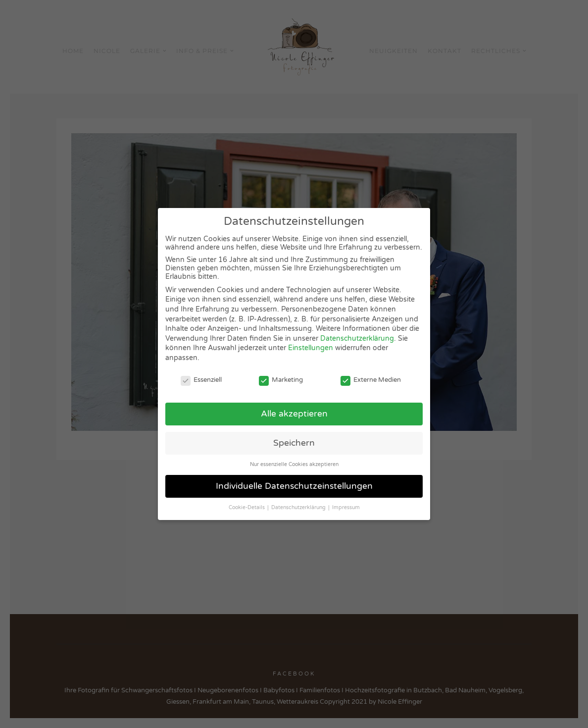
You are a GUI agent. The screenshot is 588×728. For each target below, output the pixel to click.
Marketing (281, 380)
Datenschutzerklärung (357, 338)
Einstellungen (311, 348)
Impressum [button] (346, 507)
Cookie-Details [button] (247, 507)
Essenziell (201, 380)
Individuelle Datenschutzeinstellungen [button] (294, 486)
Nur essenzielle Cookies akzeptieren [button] (294, 464)
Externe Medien (371, 380)
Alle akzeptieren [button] (294, 414)
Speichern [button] (294, 443)
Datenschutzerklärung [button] (299, 507)
